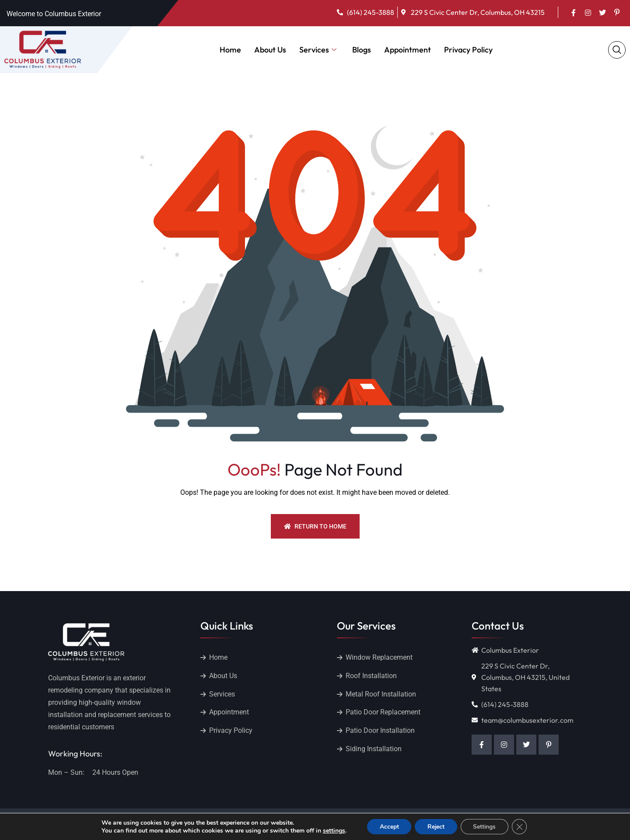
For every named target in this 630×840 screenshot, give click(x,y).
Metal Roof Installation (381, 694)
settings (331, 830)
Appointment (408, 50)
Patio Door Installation (380, 731)
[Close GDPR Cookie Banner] (521, 826)
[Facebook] (574, 12)
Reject (435, 826)
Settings (485, 826)
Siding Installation (374, 749)
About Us (270, 50)
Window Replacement (379, 657)
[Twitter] (602, 12)
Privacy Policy (468, 50)
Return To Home (315, 526)
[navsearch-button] (617, 50)
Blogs (362, 50)
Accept (387, 826)
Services (318, 50)
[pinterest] (617, 12)
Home (230, 50)
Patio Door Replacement (383, 712)
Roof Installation (371, 676)
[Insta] (588, 12)
